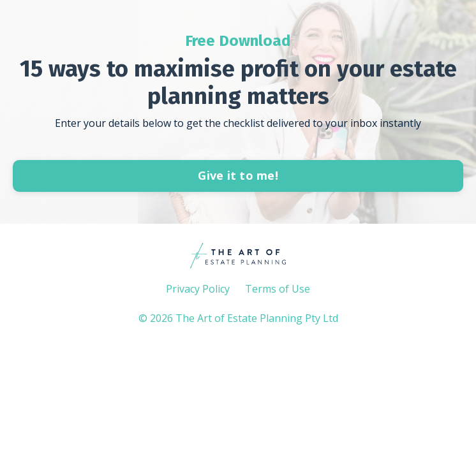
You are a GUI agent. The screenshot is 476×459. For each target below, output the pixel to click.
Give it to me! (238, 175)
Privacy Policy (198, 289)
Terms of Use (278, 289)
